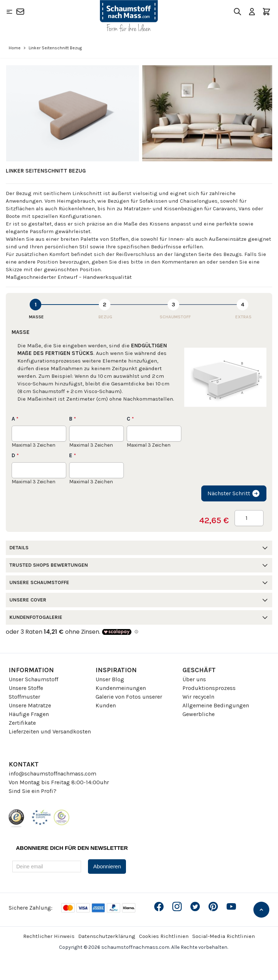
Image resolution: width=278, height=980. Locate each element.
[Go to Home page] (129, 16)
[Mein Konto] (252, 12)
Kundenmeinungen (121, 688)
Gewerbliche (199, 714)
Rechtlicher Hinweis (49, 936)
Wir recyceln (198, 697)
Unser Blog (110, 679)
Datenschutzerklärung (107, 936)
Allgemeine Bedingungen (216, 705)
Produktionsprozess (209, 688)
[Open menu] (9, 12)
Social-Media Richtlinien (224, 936)
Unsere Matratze (30, 705)
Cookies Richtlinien (164, 936)
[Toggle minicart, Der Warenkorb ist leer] (266, 12)
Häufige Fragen (29, 714)
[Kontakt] (20, 12)
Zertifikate (22, 723)
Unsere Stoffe (26, 688)
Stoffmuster (24, 697)
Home (15, 48)
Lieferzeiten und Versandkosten (50, 731)
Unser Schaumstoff (33, 679)
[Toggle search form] (237, 12)
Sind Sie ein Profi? (33, 791)
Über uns (194, 679)
